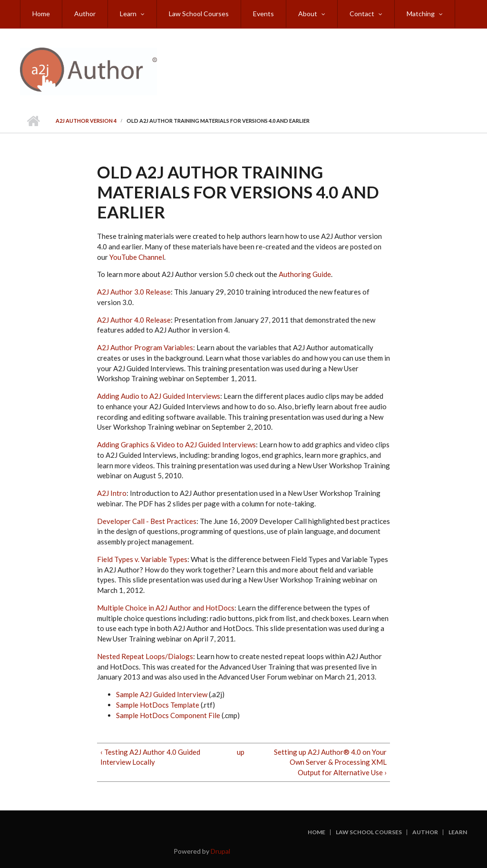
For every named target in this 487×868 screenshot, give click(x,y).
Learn (128, 14)
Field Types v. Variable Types (142, 559)
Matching (421, 14)
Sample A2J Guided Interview (162, 694)
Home (41, 14)
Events (263, 14)
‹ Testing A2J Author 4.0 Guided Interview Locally (150, 757)
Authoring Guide (305, 274)
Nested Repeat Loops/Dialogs (145, 656)
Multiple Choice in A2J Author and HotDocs (166, 608)
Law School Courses (199, 14)
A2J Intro (112, 493)
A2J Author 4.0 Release (134, 320)
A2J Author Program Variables (145, 347)
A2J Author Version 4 (86, 121)
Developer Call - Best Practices (147, 521)
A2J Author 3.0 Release (134, 292)
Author (85, 14)
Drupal (220, 851)
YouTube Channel (137, 257)
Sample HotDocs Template (158, 705)
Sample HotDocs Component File (169, 715)
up (241, 752)
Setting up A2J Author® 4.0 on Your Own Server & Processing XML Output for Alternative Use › (330, 762)
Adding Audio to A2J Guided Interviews (159, 396)
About (308, 14)
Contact (362, 14)
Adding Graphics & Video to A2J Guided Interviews (176, 444)
